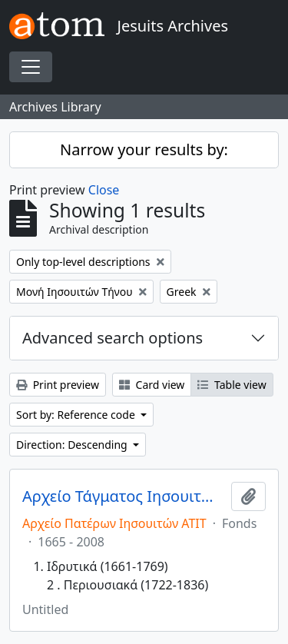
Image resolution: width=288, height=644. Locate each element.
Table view (232, 385)
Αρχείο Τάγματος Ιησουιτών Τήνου (124, 496)
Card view (152, 385)
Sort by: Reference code (77, 415)
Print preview (58, 385)
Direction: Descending (73, 445)
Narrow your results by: (144, 149)
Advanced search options (113, 338)
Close (104, 190)
